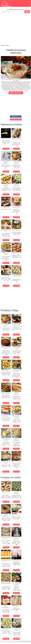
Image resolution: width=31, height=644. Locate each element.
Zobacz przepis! (6, 149)
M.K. (30, 641)
